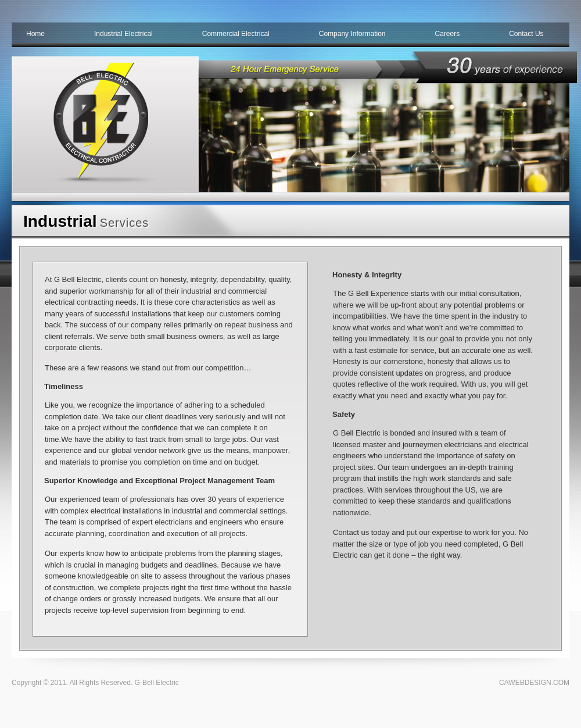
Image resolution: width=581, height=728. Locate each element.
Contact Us (526, 34)
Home (35, 34)
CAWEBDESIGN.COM (534, 683)
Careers (448, 34)
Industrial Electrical (123, 34)
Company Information (352, 34)
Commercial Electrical (236, 34)
